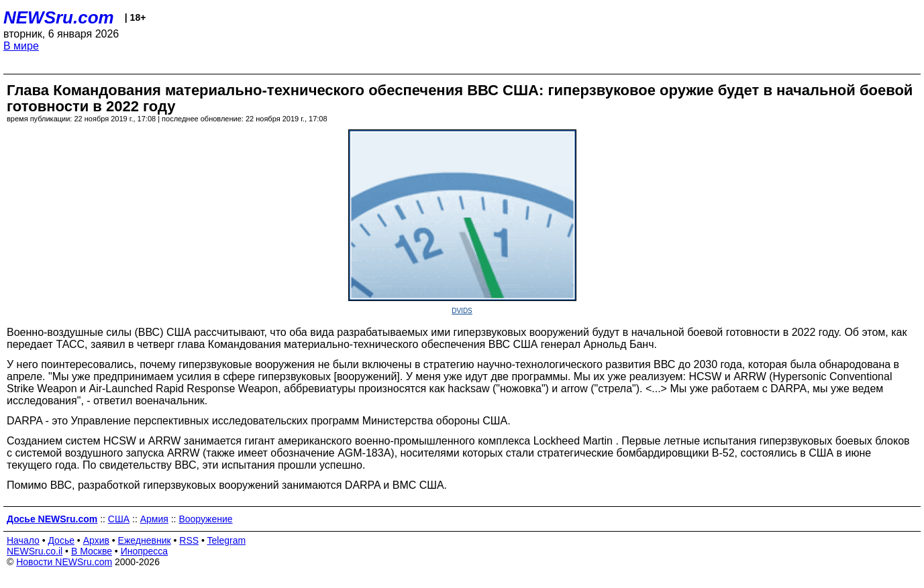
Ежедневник (145, 540)
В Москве (92, 551)
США (119, 519)
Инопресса (145, 551)
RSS (189, 540)
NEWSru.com (59, 17)
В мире (21, 46)
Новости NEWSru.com (64, 562)
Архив (96, 540)
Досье (61, 540)
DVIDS (462, 311)
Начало (23, 540)
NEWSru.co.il (35, 551)
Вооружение (205, 519)
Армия (154, 519)
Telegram (227, 540)
